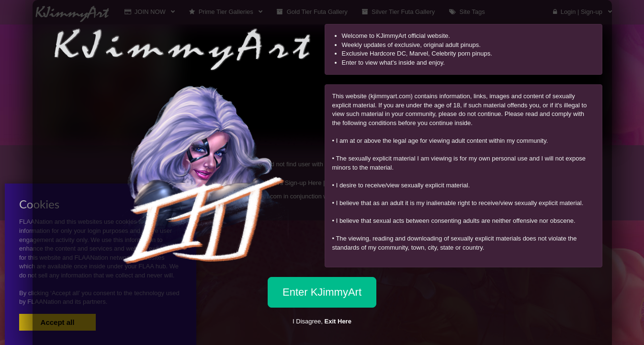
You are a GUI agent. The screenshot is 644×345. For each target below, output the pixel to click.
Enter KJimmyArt (322, 292)
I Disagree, (322, 321)
